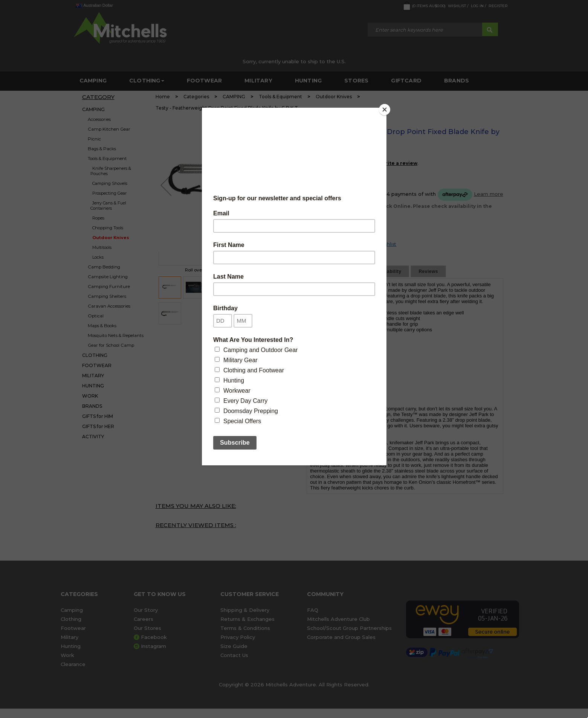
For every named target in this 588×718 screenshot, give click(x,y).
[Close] (385, 110)
